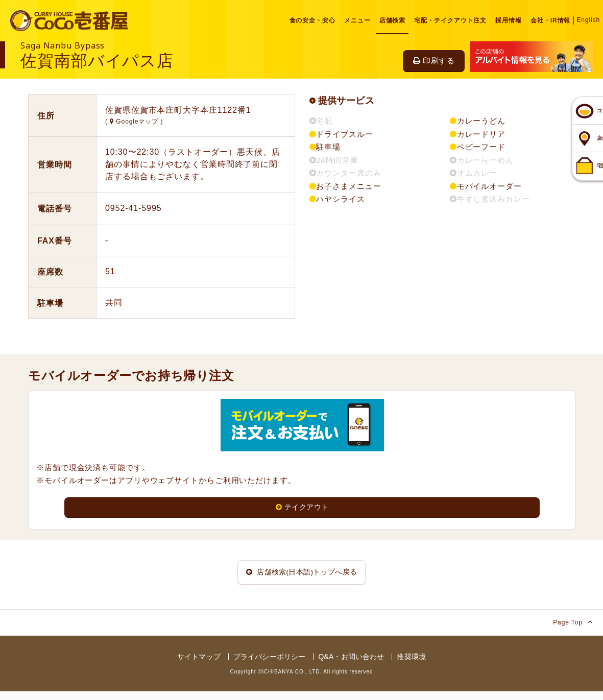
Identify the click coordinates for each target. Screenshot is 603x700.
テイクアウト (302, 508)
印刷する (434, 61)
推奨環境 (411, 665)
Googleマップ (135, 122)
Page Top (573, 630)
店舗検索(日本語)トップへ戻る (302, 577)
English (588, 20)
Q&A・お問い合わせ (351, 665)
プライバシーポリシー (269, 665)
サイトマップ (199, 665)
